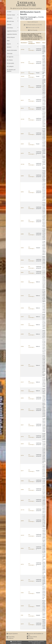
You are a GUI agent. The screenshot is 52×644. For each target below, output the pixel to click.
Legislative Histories (12, 34)
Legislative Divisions (13, 31)
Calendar (9, 25)
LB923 (22, 221)
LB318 (22, 267)
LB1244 (23, 164)
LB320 (22, 144)
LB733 (22, 564)
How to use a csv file (33, 27)
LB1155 (23, 510)
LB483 (22, 481)
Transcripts (10, 53)
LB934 (22, 410)
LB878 (22, 521)
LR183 (22, 296)
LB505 (22, 398)
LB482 (22, 234)
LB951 (22, 272)
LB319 (22, 108)
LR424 (22, 391)
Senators (13, 47)
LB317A (23, 73)
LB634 (22, 444)
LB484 (22, 490)
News (8, 41)
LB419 (22, 624)
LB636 (22, 260)
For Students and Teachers (11, 70)
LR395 (22, 365)
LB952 (22, 548)
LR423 (22, 282)
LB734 (22, 455)
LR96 (22, 615)
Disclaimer (30, 638)
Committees (13, 28)
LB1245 (23, 119)
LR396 (22, 346)
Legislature (13, 18)
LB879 (22, 500)
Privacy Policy (11, 637)
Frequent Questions (12, 634)
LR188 (22, 308)
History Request (11, 37)
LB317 (22, 471)
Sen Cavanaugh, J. (31, 50)
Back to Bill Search (33, 22)
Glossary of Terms (32, 637)
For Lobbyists (10, 66)
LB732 (22, 437)
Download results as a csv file (33, 25)
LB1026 (23, 49)
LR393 (22, 334)
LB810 (22, 208)
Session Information (12, 50)
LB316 (22, 153)
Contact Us (10, 638)
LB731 (22, 580)
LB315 (22, 100)
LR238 (22, 606)
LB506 (22, 176)
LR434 (22, 248)
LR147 (22, 382)
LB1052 (23, 63)
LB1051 (23, 535)
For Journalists (11, 63)
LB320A (23, 76)
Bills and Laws (13, 21)
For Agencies (10, 57)
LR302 (22, 593)
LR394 (22, 325)
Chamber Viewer (13, 15)
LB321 (22, 425)
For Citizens (10, 60)
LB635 (22, 134)
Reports (13, 44)
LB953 (22, 192)
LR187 (22, 317)
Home (10, 12)
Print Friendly (33, 30)
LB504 (22, 87)
